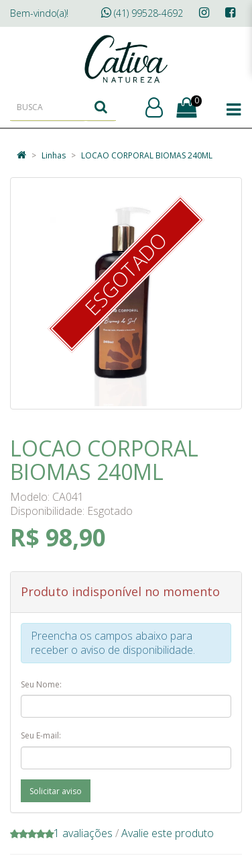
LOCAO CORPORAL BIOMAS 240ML (147, 155)
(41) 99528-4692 (142, 13)
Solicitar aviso (56, 791)
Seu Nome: (41, 684)
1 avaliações (83, 833)
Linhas (54, 155)
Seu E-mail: (41, 735)
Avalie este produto (168, 833)
